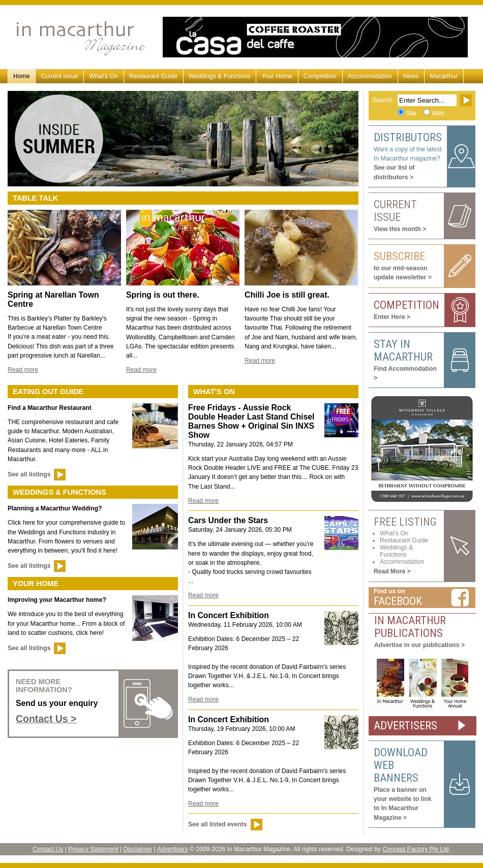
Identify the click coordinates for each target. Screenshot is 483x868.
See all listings (29, 474)
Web (438, 113)
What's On (103, 76)
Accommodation (370, 76)
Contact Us (48, 849)
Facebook (398, 601)
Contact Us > (46, 719)
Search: (383, 100)
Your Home (277, 76)
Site (411, 113)
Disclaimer (138, 849)
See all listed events (218, 824)
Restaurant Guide (153, 76)
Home (21, 76)
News (411, 76)
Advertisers (173, 849)
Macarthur (444, 76)
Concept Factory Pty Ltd (415, 849)
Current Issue (59, 76)
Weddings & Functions (219, 76)
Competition (320, 76)
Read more (23, 370)
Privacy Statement (93, 849)
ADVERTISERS (405, 726)
